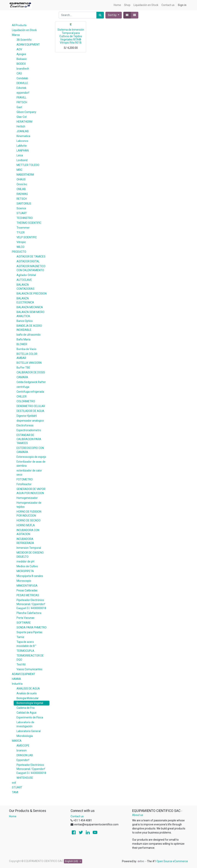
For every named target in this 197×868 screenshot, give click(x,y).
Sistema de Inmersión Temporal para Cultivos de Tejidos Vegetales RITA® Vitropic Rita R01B (71, 36)
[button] (114, 15)
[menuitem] (117, 5)
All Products (19, 25)
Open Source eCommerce (172, 861)
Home (13, 816)
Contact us (77, 816)
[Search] (100, 15)
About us (138, 815)
